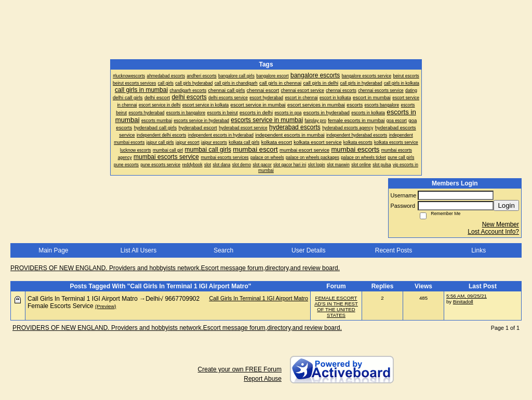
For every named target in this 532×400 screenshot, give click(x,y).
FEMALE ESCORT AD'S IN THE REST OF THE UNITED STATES (336, 306)
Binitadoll (463, 302)
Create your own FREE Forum (240, 369)
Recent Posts (394, 250)
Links (478, 250)
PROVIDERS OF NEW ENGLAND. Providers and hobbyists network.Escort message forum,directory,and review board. (175, 268)
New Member (501, 224)
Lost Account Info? (493, 232)
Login (506, 205)
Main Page (53, 250)
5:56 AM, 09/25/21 (467, 296)
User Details (308, 250)
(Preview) (106, 306)
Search (223, 250)
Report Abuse (263, 379)
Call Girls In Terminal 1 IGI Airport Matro (258, 298)
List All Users (138, 250)
